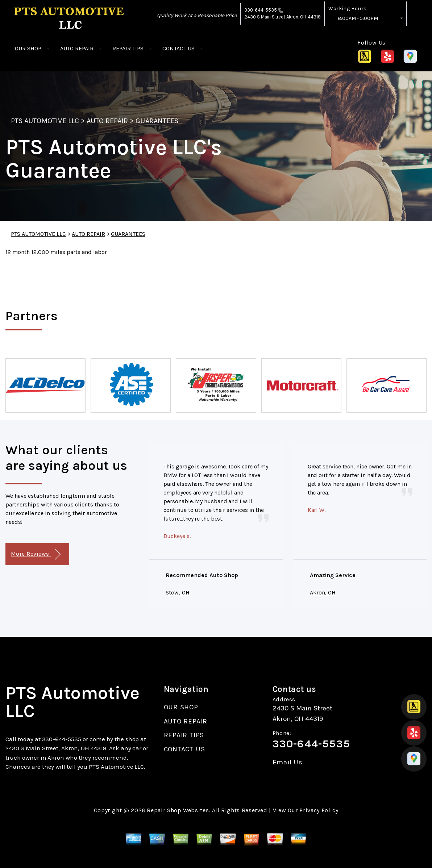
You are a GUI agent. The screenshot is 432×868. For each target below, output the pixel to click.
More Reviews (36, 554)
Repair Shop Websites (178, 810)
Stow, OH (177, 592)
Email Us (288, 762)
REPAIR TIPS (128, 48)
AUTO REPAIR (77, 48)
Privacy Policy (319, 810)
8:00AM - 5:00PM (358, 18)
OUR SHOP (28, 48)
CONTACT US (178, 48)
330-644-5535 (261, 10)
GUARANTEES (157, 121)
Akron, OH (323, 592)
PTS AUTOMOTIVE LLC (45, 121)
